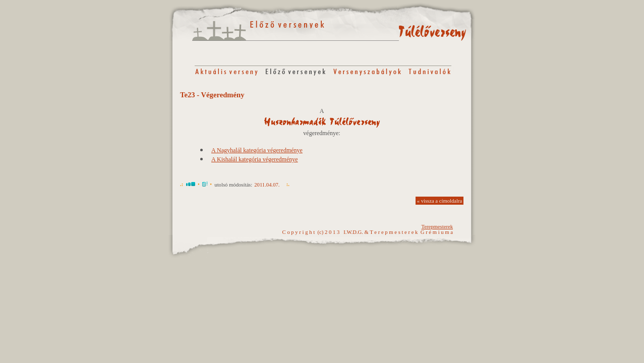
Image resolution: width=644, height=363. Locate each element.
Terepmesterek (437, 227)
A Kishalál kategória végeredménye (255, 159)
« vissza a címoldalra (440, 201)
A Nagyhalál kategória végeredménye (257, 150)
